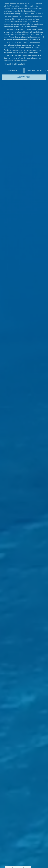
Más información (15, 64)
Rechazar (13, 70)
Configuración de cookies (35, 70)
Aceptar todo (24, 77)
